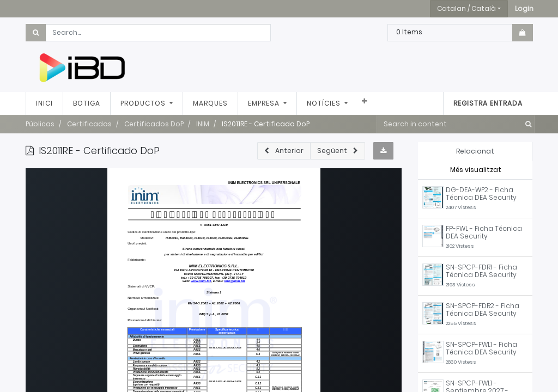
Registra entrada (488, 103)
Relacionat (475, 151)
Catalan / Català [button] (466, 8)
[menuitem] (44, 103)
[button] (524, 9)
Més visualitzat (476, 170)
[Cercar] (526, 124)
